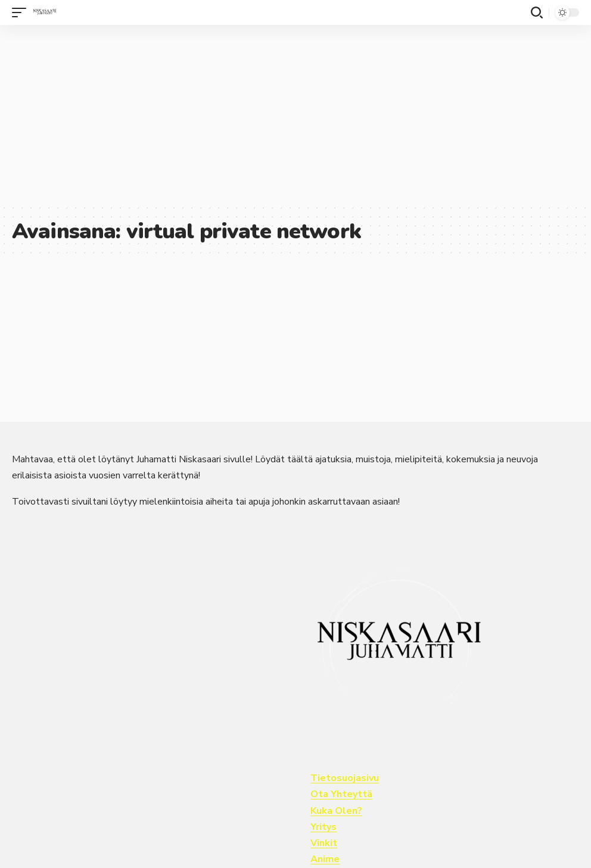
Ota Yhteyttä (341, 794)
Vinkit (324, 843)
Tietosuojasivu (345, 778)
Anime (325, 859)
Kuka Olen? (336, 811)
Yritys (324, 827)
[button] (22, 13)
